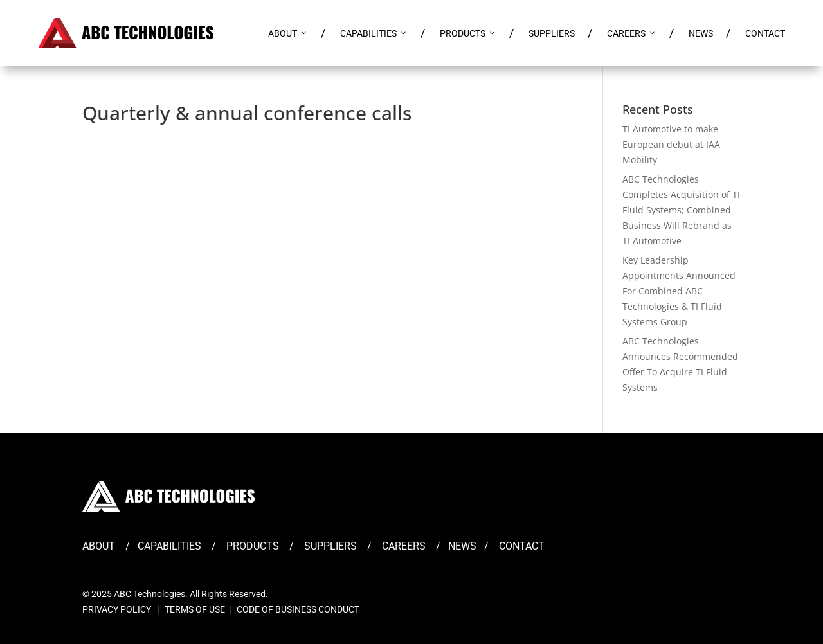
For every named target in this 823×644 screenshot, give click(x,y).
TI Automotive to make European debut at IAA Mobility (671, 144)
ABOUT (288, 33)
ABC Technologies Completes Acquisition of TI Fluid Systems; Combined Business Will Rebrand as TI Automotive (681, 210)
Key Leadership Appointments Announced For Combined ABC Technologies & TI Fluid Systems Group (679, 291)
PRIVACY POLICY (117, 609)
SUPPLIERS (552, 33)
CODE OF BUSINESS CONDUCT (298, 609)
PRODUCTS (468, 33)
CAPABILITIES (374, 33)
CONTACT (765, 33)
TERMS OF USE (195, 609)
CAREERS (632, 33)
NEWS (701, 33)
